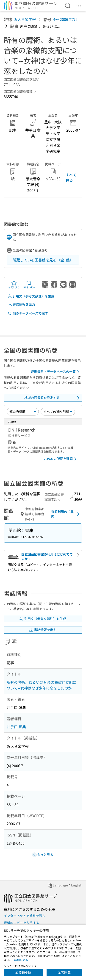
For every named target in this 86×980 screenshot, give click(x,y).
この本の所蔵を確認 (61, 459)
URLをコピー (29, 285)
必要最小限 (23, 972)
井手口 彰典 (16, 727)
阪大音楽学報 (25, 19)
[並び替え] (23, 412)
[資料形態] (58, 412)
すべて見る (71, 177)
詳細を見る (21, 960)
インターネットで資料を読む (25, 916)
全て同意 (64, 972)
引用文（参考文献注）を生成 (31, 296)
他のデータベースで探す (28, 313)
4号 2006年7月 (65, 19)
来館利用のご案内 (66, 514)
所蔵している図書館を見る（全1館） (43, 260)
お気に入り (14, 285)
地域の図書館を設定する (53, 398)
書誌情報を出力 (21, 304)
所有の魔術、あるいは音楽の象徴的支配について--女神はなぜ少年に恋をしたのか (42, 685)
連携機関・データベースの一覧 (56, 372)
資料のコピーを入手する (21, 923)
